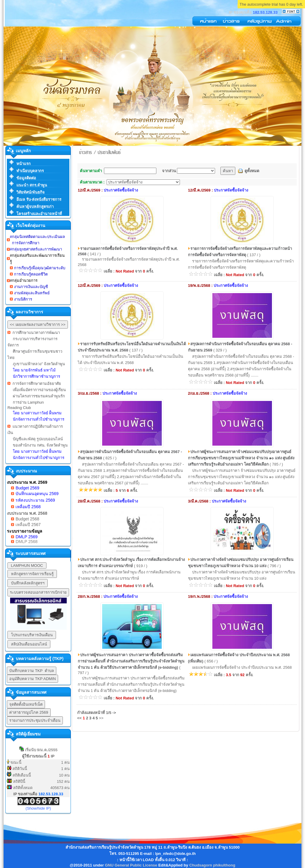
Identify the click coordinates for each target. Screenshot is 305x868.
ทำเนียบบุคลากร (30, 171)
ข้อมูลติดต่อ (26, 178)
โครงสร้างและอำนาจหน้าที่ (39, 214)
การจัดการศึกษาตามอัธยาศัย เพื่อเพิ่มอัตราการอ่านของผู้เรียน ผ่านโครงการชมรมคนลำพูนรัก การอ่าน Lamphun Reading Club (37, 401)
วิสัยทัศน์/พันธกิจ (31, 192)
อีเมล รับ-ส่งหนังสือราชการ (39, 199)
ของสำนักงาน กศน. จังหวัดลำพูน (40, 445)
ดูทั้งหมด (252, 171)
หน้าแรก (24, 164)
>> (101, 718)
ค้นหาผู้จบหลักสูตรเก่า (35, 207)
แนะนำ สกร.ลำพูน (32, 185)
